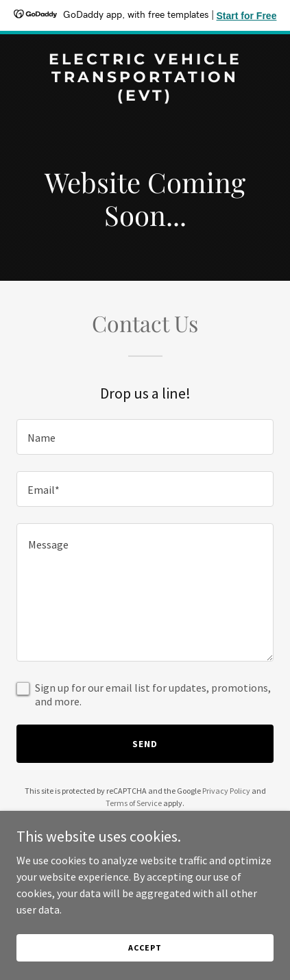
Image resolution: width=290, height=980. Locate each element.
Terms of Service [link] (134, 803)
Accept (145, 947)
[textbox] (145, 437)
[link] (145, 97)
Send (145, 744)
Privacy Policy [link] (226, 791)
